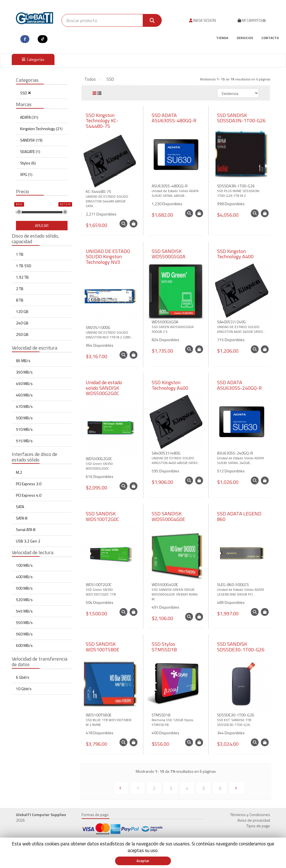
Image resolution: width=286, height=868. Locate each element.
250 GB (22, 334)
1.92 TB (22, 277)
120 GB (22, 311)
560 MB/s (24, 634)
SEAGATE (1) (30, 151)
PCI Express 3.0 (29, 484)
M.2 (19, 472)
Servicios (245, 38)
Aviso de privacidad (254, 820)
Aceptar (143, 861)
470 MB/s (24, 406)
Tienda (222, 38)
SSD (26, 93)
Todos (90, 79)
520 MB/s (24, 600)
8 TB (20, 300)
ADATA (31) (29, 117)
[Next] (236, 788)
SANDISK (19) (31, 140)
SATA (20, 507)
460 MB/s (24, 395)
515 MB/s (24, 441)
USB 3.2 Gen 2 (28, 541)
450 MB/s (24, 383)
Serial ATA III (26, 529)
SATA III (22, 518)
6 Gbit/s (23, 677)
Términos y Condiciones (250, 815)
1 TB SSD (24, 266)
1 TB (20, 254)
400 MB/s (24, 577)
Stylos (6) (28, 163)
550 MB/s (24, 622)
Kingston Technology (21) (41, 129)
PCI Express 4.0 (29, 495)
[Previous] (121, 788)
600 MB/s (24, 645)
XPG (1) (26, 174)
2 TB (20, 289)
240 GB (22, 323)
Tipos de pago (258, 826)
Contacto (270, 38)
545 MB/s (24, 611)
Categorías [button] (33, 59)
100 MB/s (24, 565)
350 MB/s (24, 372)
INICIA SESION (202, 20)
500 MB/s (24, 418)
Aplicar (42, 225)
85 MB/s (23, 361)
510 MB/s (24, 429)
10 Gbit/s (24, 689)
